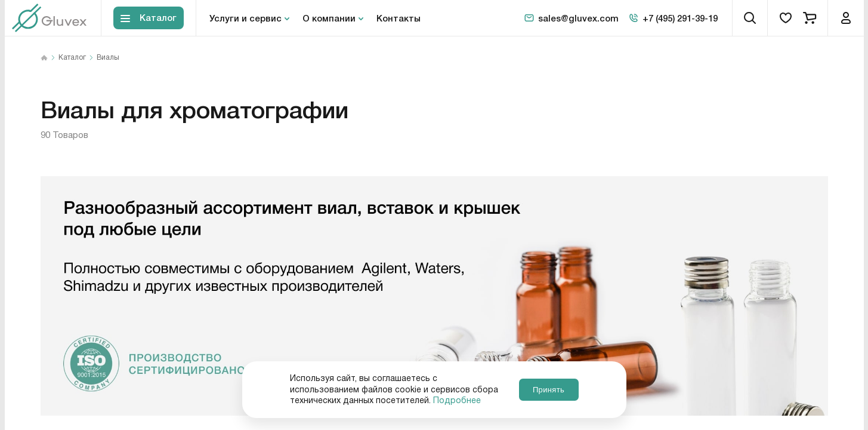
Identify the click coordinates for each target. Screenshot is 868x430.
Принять (549, 390)
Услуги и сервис (245, 18)
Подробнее (457, 401)
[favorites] (786, 18)
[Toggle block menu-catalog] (149, 18)
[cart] (810, 18)
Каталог (72, 58)
